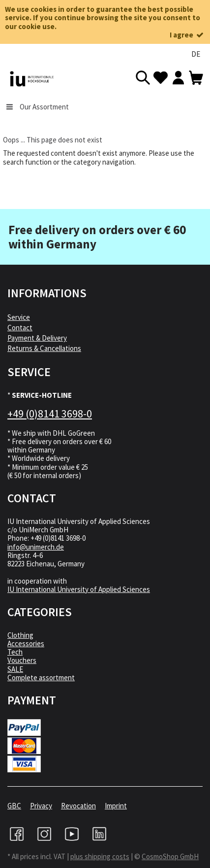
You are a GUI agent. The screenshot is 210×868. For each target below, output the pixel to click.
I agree (187, 35)
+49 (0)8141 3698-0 (50, 414)
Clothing (20, 635)
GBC (14, 806)
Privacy (41, 806)
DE (196, 54)
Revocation (78, 806)
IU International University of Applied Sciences (79, 589)
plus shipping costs (100, 856)
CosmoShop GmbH (170, 856)
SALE (15, 669)
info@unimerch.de (36, 547)
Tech (15, 652)
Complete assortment (41, 677)
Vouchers (22, 660)
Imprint (116, 806)
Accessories (26, 643)
